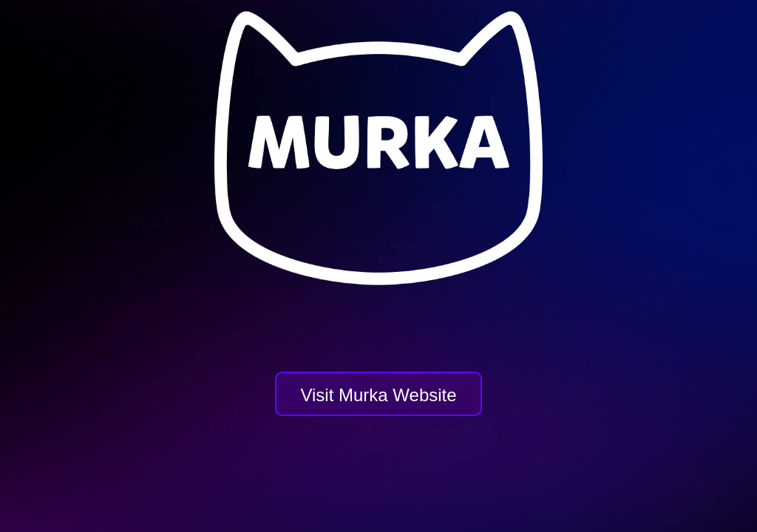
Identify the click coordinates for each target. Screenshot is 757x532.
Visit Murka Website (378, 395)
